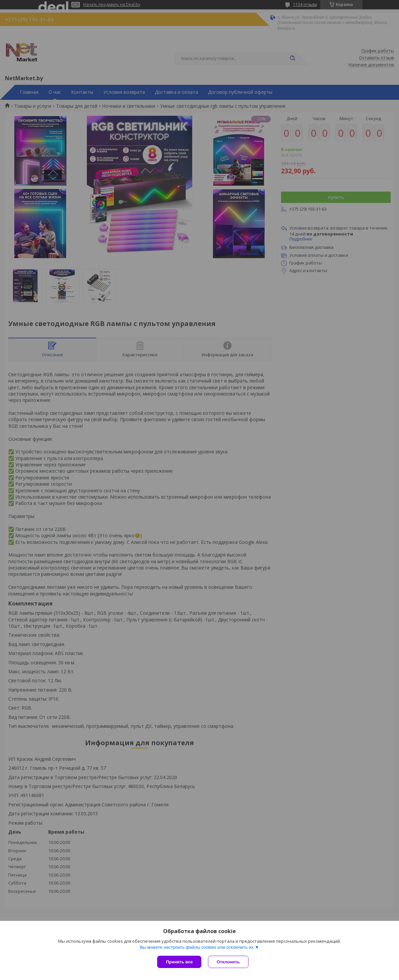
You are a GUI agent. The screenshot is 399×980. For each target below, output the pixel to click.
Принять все (179, 962)
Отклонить (228, 962)
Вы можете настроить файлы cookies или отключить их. (197, 947)
